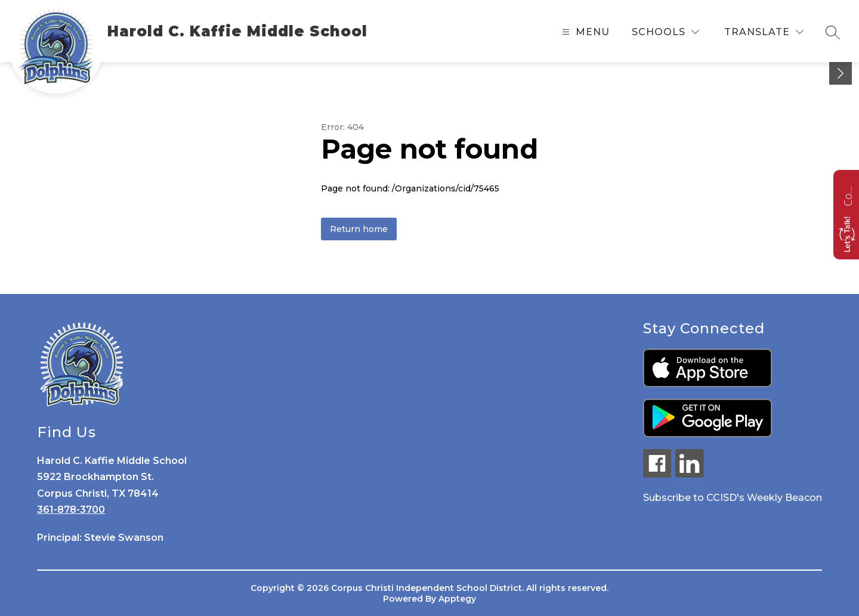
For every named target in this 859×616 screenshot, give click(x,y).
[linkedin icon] (690, 474)
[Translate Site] (764, 32)
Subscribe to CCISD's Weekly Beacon (733, 498)
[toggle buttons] (841, 73)
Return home (359, 229)
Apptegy (457, 599)
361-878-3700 (71, 510)
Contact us (848, 194)
